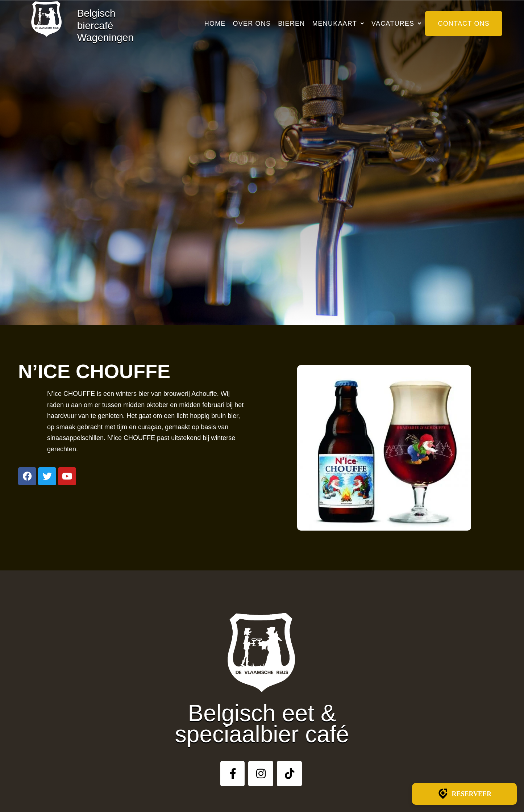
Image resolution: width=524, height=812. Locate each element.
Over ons (252, 24)
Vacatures (396, 24)
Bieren (291, 24)
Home (215, 24)
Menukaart (338, 24)
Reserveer (464, 794)
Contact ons (464, 24)
